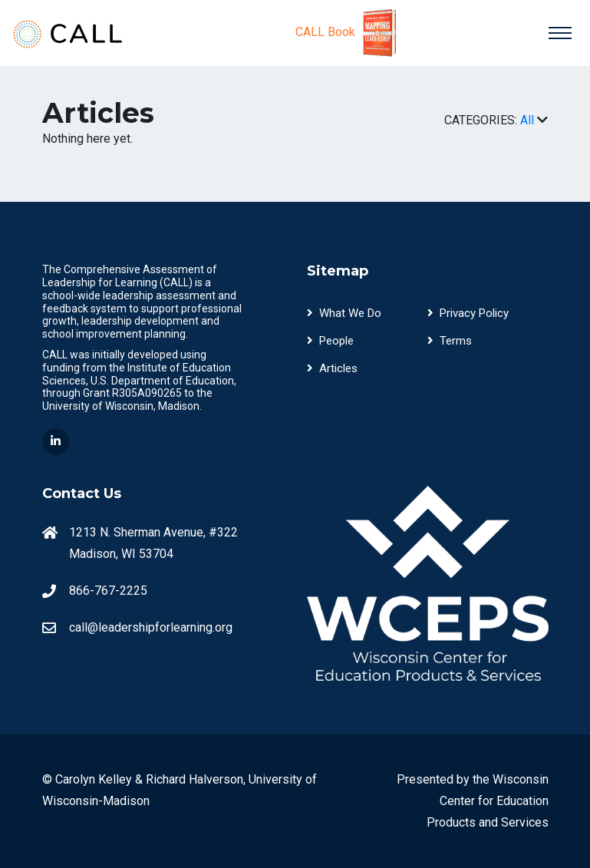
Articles (332, 368)
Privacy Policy (468, 313)
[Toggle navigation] (560, 33)
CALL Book (348, 33)
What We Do (344, 313)
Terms (450, 341)
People (330, 341)
